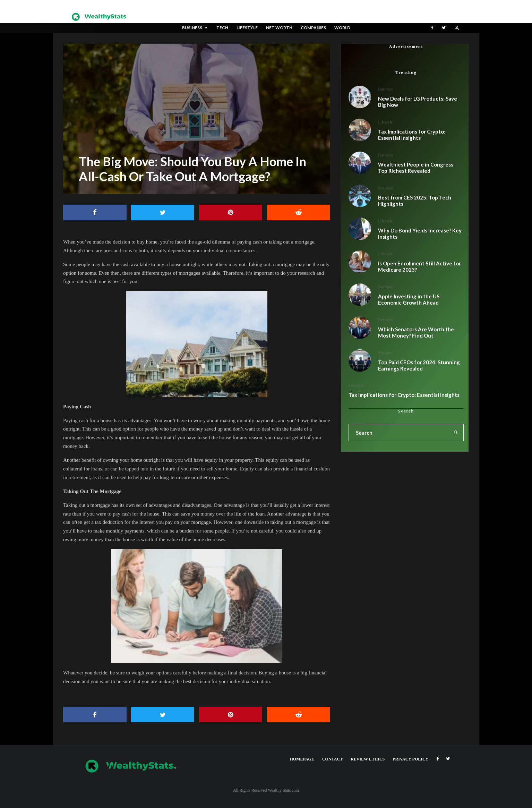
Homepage (302, 759)
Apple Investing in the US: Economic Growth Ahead (409, 299)
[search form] (399, 433)
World (342, 28)
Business (192, 28)
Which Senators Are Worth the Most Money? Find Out (416, 332)
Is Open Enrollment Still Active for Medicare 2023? (419, 266)
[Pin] (231, 212)
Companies (313, 28)
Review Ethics (368, 759)
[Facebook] (438, 759)
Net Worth (279, 28)
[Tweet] (163, 212)
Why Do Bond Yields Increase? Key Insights (420, 233)
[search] (456, 433)
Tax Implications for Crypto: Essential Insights (412, 135)
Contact (332, 759)
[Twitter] (444, 28)
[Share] (95, 212)
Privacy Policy (410, 759)
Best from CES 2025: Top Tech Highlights (415, 201)
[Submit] (298, 212)
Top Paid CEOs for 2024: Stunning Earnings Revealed (419, 365)
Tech (222, 28)
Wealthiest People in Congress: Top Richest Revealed (416, 168)
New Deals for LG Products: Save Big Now (418, 102)
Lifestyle (247, 28)
